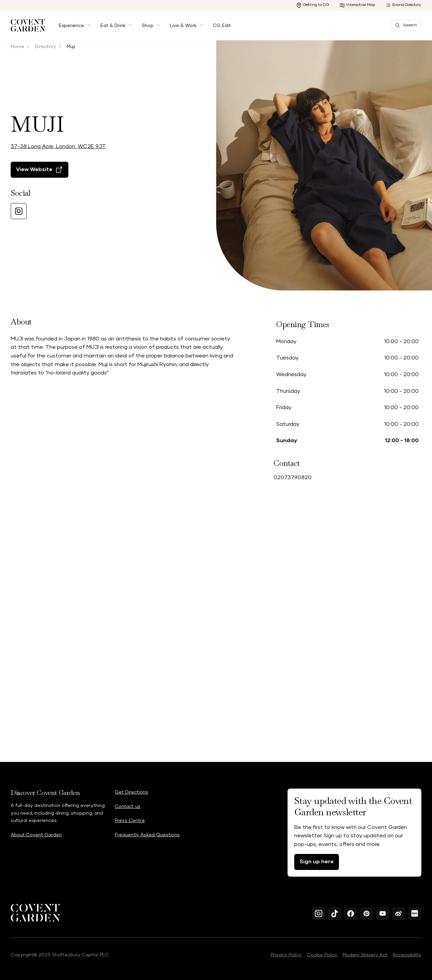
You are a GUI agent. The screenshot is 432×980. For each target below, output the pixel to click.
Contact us (128, 807)
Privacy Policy (286, 955)
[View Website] (40, 196)
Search (406, 25)
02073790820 (293, 477)
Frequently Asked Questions (147, 835)
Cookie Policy (322, 955)
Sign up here (317, 862)
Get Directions (131, 792)
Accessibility (407, 955)
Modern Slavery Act (365, 955)
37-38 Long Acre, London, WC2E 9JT (58, 172)
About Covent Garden (36, 835)
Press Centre (130, 821)
